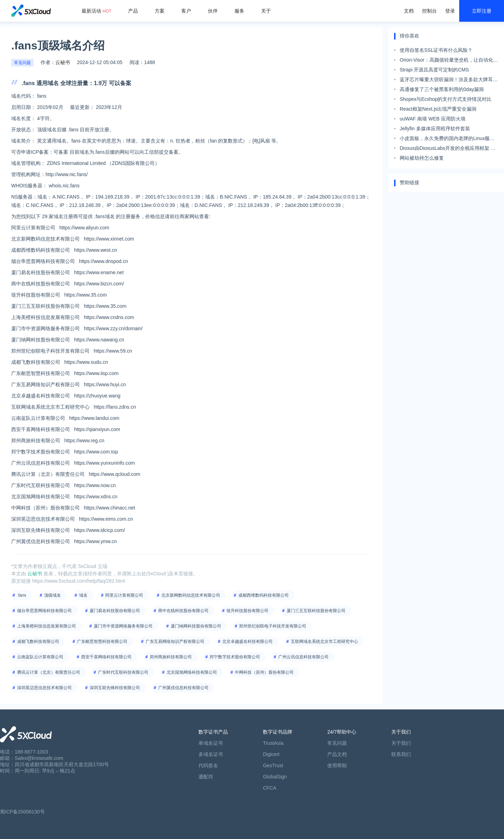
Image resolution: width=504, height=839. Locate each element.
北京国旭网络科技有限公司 (192, 672)
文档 (409, 11)
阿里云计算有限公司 (124, 595)
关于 (266, 11)
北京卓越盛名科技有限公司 (247, 642)
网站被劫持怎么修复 (422, 158)
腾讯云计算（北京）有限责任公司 (49, 672)
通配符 (206, 777)
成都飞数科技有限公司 (38, 642)
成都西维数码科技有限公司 (264, 595)
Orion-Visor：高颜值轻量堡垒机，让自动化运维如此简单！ (449, 61)
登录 (450, 11)
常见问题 (22, 63)
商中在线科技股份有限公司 (183, 611)
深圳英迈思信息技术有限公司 (44, 688)
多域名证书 (211, 754)
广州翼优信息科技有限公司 (183, 688)
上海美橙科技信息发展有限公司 (47, 626)
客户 (186, 11)
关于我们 (401, 743)
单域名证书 (211, 743)
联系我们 (401, 754)
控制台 (429, 11)
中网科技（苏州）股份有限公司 (264, 672)
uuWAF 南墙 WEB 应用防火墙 (433, 119)
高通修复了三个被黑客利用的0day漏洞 (442, 89)
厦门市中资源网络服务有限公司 (123, 626)
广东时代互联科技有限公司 (123, 672)
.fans (22, 595)
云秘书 (63, 62)
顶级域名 (52, 595)
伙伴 (213, 11)
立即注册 (482, 11)
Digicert (271, 754)
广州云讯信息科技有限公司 (303, 657)
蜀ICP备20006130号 (22, 812)
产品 (133, 11)
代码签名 (208, 765)
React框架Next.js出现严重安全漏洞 (438, 109)
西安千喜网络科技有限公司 (106, 657)
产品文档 (337, 754)
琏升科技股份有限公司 (247, 611)
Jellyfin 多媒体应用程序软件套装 (435, 129)
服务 (239, 11)
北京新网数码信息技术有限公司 (191, 595)
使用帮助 (337, 765)
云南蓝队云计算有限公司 (40, 657)
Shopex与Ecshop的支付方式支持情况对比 (446, 99)
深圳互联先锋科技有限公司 (115, 688)
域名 (83, 595)
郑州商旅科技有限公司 (171, 657)
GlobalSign (275, 777)
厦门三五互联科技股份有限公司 (316, 611)
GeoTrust (273, 765)
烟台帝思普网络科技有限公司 (44, 611)
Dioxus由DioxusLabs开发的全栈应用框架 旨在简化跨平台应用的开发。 (448, 149)
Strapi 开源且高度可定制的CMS (434, 70)
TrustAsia (273, 743)
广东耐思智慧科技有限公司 (102, 642)
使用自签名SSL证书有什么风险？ (436, 50)
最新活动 (96, 11)
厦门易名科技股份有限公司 (115, 611)
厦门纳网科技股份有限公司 (196, 626)
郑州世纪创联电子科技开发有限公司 (273, 626)
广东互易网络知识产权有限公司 (175, 642)
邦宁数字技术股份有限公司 (235, 657)
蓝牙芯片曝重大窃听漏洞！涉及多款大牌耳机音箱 (449, 81)
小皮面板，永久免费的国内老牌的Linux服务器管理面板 (447, 139)
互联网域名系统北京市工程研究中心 (324, 642)
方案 (160, 11)
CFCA (269, 788)
